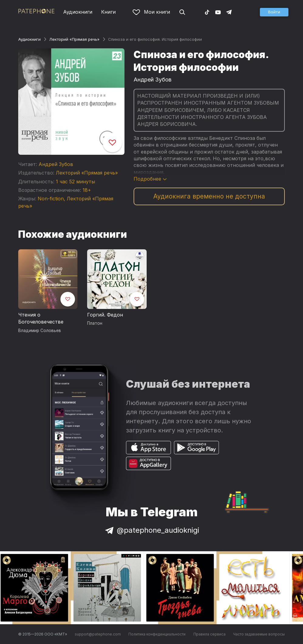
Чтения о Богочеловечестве (41, 318)
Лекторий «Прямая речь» (74, 39)
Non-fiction (51, 199)
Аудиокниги (78, 12)
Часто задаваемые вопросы (259, 634)
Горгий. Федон (105, 315)
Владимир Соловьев (40, 331)
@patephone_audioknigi (151, 530)
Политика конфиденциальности (157, 634)
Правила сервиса (209, 634)
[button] (274, 12)
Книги (108, 12)
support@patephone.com (98, 634)
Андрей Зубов (56, 164)
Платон (95, 323)
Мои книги (151, 12)
